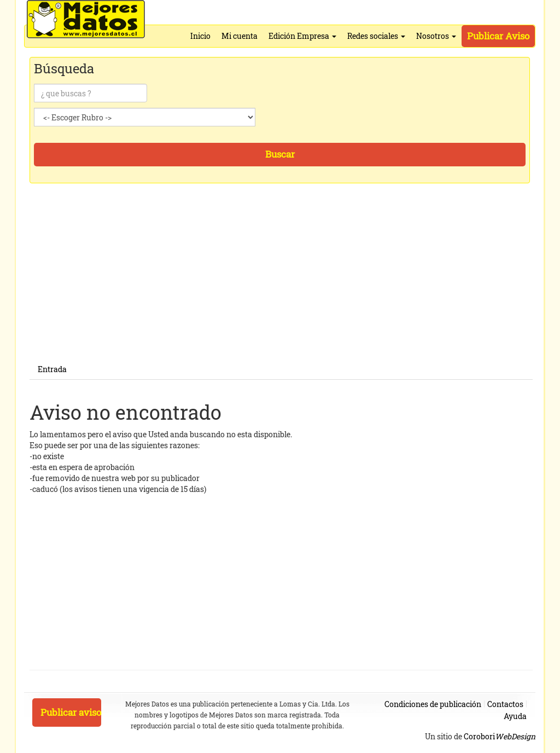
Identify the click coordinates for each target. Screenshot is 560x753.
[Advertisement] (281, 283)
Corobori (500, 736)
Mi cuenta (240, 36)
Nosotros (436, 36)
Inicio (200, 36)
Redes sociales (376, 36)
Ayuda (515, 716)
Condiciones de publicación (433, 704)
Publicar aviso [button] (71, 712)
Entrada (52, 369)
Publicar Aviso (498, 36)
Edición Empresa (302, 36)
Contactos (505, 704)
